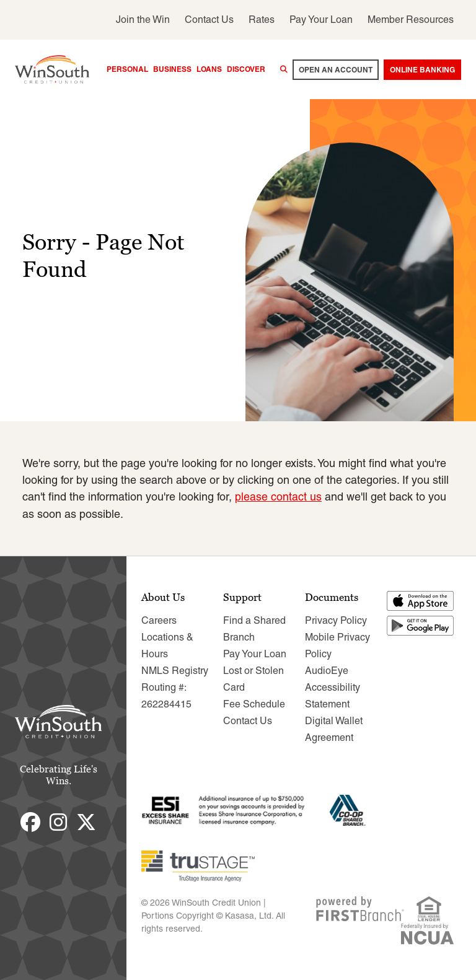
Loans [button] (209, 69)
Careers (159, 620)
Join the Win (143, 20)
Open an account (336, 70)
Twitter (86, 821)
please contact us (278, 497)
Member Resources (411, 20)
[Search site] (284, 69)
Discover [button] (246, 69)
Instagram (58, 821)
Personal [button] (127, 69)
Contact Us (209, 20)
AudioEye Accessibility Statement (333, 687)
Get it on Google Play (421, 625)
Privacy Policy (336, 620)
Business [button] (172, 69)
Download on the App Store (421, 600)
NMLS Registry (175, 670)
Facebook (30, 821)
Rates (262, 20)
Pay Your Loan (321, 20)
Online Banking (422, 70)
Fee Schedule (254, 703)
